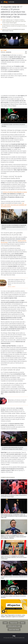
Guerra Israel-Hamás (14, 630)
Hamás (22, 623)
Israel (5, 623)
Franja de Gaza (14, 623)
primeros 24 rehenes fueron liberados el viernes (15, 192)
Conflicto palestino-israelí (14, 626)
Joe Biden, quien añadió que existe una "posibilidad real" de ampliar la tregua (14, 205)
